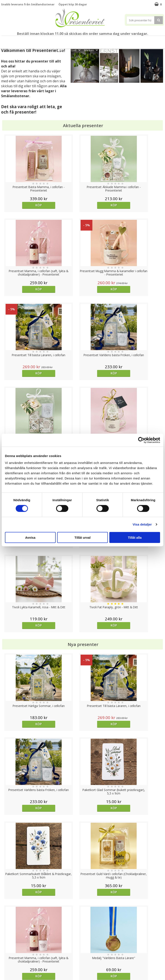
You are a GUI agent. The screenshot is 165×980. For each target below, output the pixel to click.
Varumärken (10, 935)
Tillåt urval (83, 537)
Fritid (63, 50)
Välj (144, 655)
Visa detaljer (142, 524)
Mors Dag (23, 41)
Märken (91, 50)
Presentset (100, 41)
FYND (105, 50)
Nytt (9, 41)
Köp (21, 205)
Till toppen (83, 913)
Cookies (7, 928)
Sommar (83, 41)
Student (70, 41)
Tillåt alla (135, 537)
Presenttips (123, 41)
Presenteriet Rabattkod (18, 954)
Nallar (5, 961)
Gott (76, 50)
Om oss (7, 948)
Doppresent (10, 967)
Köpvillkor (8, 941)
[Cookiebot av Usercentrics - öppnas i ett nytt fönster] (141, 440)
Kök (154, 41)
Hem (141, 41)
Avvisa (30, 537)
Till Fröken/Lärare (48, 41)
